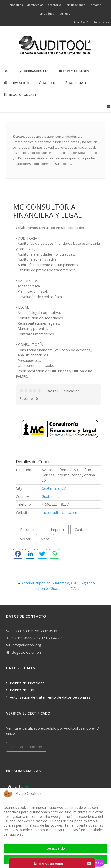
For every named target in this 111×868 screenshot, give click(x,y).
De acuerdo (56, 848)
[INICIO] (7, 71)
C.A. (64, 488)
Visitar (25, 539)
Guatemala (50, 488)
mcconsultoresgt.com (59, 512)
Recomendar (31, 529)
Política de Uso (22, 690)
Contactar (83, 529)
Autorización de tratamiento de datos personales (50, 697)
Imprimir (58, 529)
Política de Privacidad (27, 683)
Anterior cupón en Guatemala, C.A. (48, 583)
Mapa (45, 539)
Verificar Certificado (26, 747)
